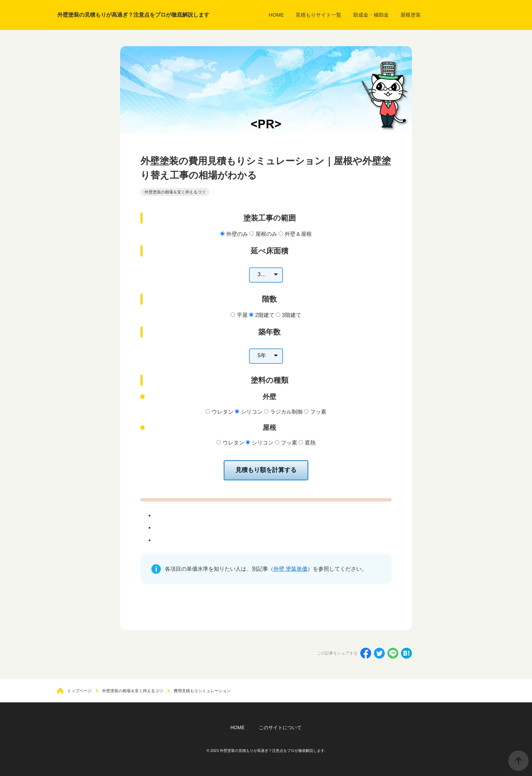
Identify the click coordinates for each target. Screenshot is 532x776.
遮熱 (310, 443)
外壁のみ (237, 234)
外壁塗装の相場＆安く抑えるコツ (175, 192)
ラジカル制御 (286, 412)
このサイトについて (280, 727)
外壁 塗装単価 (290, 569)
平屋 (242, 315)
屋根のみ (266, 234)
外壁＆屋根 (298, 234)
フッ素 (318, 412)
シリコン (252, 412)
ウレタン (223, 412)
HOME (237, 727)
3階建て (292, 315)
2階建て (265, 315)
